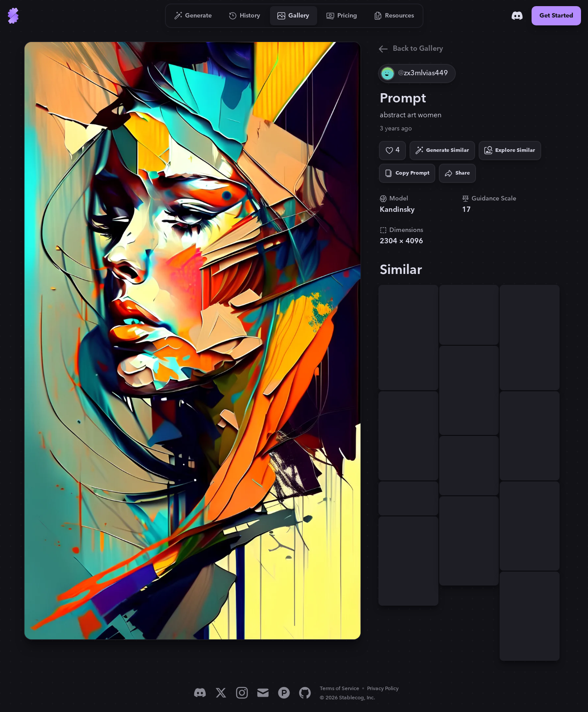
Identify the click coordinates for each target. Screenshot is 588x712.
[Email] (263, 693)
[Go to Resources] (394, 16)
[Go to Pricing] (342, 16)
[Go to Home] (13, 16)
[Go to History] (245, 16)
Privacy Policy (383, 689)
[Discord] (517, 16)
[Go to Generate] (193, 16)
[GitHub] (305, 693)
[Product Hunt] (284, 693)
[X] (221, 693)
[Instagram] (242, 693)
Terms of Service (339, 689)
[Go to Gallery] (294, 16)
